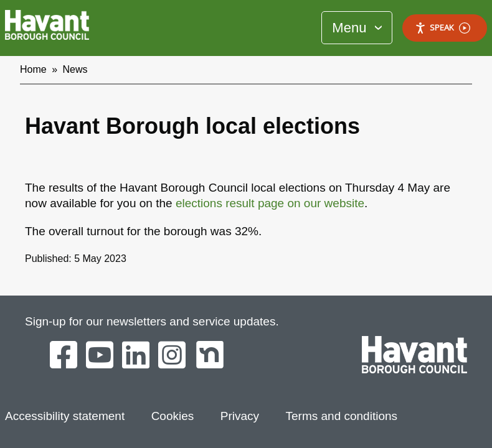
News (75, 69)
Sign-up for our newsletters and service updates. (152, 321)
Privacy (240, 416)
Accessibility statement (65, 416)
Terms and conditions (342, 416)
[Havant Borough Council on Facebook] (64, 356)
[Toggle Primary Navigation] (357, 28)
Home (33, 69)
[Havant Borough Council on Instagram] (172, 356)
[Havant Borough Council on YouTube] (100, 356)
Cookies (173, 416)
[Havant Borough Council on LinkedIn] (136, 356)
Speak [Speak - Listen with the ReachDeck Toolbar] (442, 28)
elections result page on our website (270, 203)
